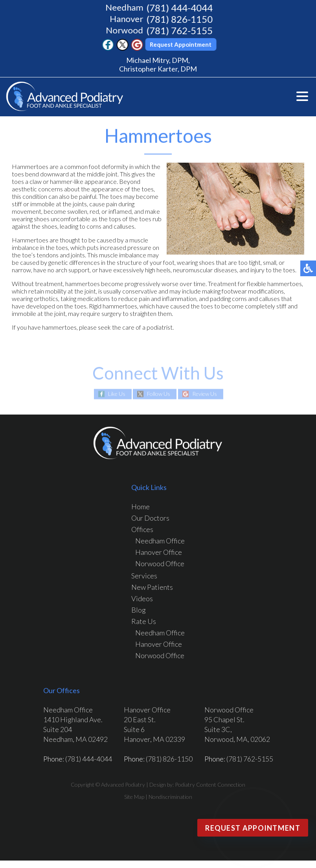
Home (141, 506)
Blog (139, 610)
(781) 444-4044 (180, 8)
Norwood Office (160, 563)
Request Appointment (182, 44)
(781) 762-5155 (180, 30)
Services (144, 576)
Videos (142, 598)
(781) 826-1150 (180, 19)
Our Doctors (150, 518)
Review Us (205, 394)
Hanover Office (159, 552)
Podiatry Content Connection (210, 785)
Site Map (134, 797)
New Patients (152, 587)
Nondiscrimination (170, 797)
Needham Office (160, 541)
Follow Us (159, 394)
